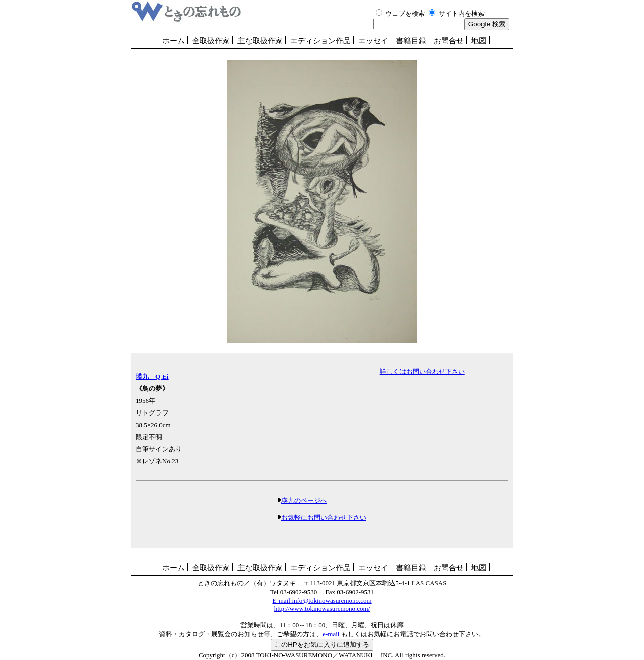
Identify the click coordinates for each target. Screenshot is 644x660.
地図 (479, 41)
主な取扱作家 (260, 41)
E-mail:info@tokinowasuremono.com (322, 600)
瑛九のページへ (304, 500)
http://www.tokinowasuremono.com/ (322, 608)
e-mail (331, 634)
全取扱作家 (211, 41)
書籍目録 (411, 41)
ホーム (173, 41)
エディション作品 (320, 41)
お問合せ (449, 41)
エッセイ (373, 41)
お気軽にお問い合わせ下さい (324, 517)
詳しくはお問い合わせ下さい (422, 372)
